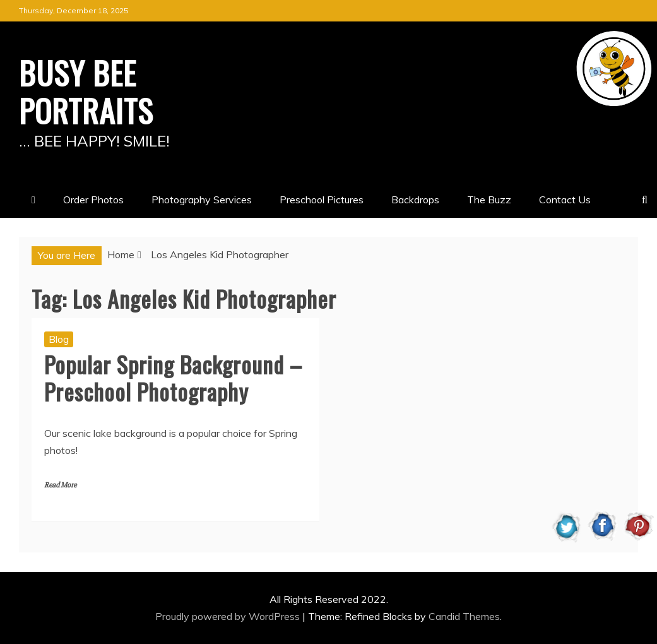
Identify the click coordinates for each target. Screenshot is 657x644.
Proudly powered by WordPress (229, 616)
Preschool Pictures (322, 200)
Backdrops (415, 200)
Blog (59, 339)
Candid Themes (464, 616)
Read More (60, 485)
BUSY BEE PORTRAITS (86, 91)
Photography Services (202, 200)
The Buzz (489, 200)
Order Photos (93, 200)
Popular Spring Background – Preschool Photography (173, 378)
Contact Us (565, 200)
